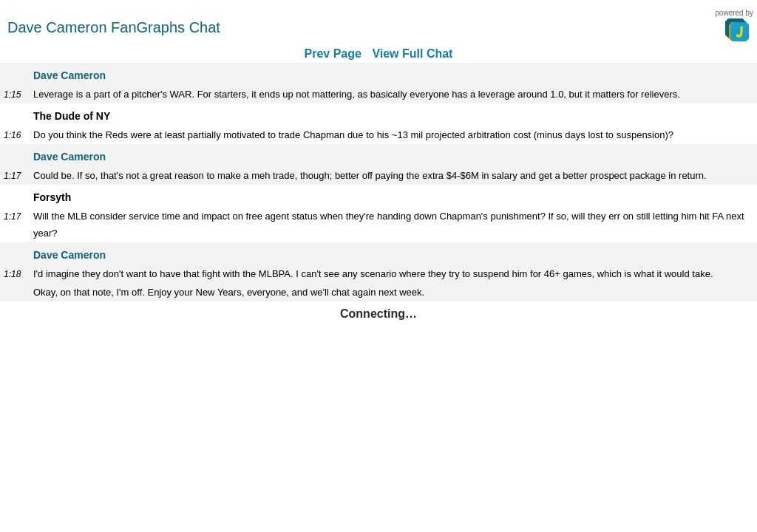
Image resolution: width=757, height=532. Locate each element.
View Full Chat (412, 54)
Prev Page (333, 54)
